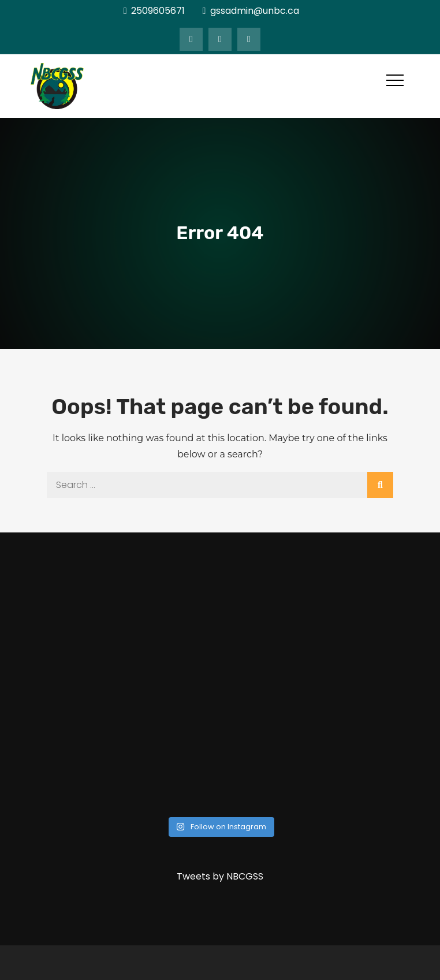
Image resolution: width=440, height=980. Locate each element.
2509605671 (154, 11)
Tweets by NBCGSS (220, 876)
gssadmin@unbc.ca (251, 11)
